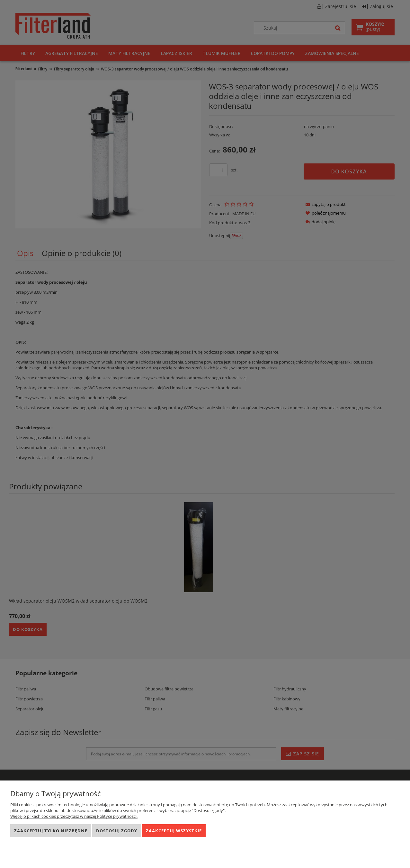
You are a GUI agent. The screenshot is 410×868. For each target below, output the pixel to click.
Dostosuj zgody (117, 831)
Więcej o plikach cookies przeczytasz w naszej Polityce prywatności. (74, 816)
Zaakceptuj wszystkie (174, 831)
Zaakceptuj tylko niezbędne (51, 831)
